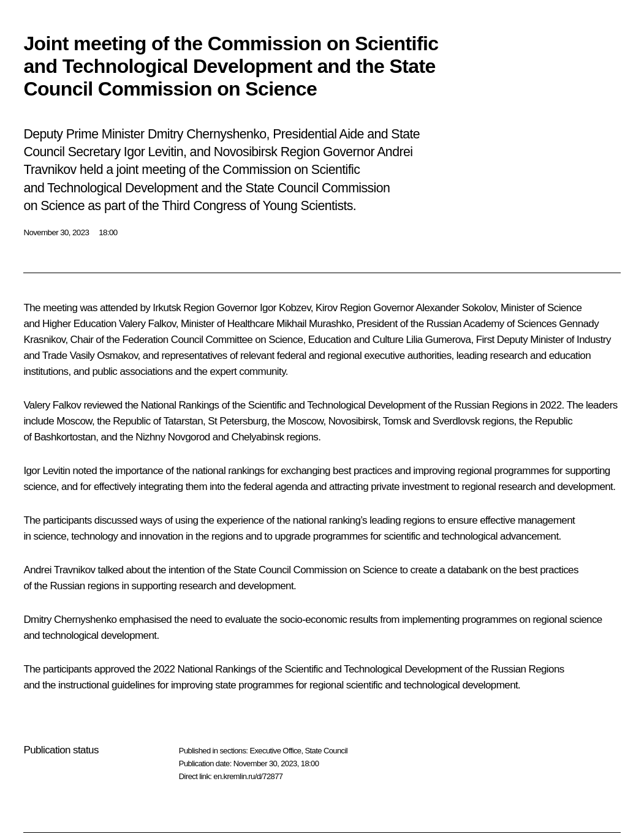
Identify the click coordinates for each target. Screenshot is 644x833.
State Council (327, 751)
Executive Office (275, 751)
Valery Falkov (147, 324)
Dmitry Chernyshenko (70, 620)
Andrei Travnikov (59, 570)
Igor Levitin (47, 471)
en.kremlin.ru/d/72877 (248, 776)
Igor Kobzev (285, 308)
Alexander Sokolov (456, 308)
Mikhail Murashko (314, 324)
